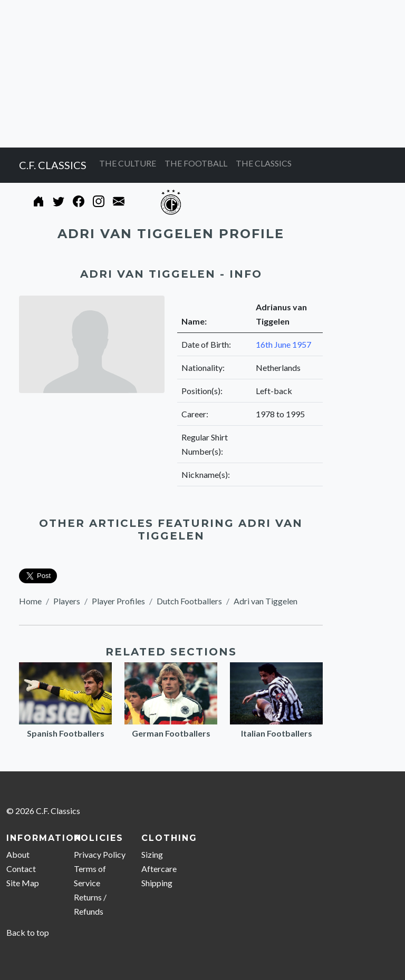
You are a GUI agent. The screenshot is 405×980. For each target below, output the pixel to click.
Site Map (23, 883)
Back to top (28, 932)
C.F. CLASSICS (53, 165)
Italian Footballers (277, 733)
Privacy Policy (100, 854)
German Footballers (171, 733)
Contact (21, 869)
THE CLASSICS (264, 163)
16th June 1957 (283, 344)
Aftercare (159, 869)
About (18, 854)
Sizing (152, 854)
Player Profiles (118, 601)
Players (67, 601)
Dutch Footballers (189, 601)
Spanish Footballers (66, 733)
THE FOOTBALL (196, 163)
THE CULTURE (128, 163)
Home (30, 601)
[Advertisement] (202, 74)
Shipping (157, 883)
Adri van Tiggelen (266, 601)
